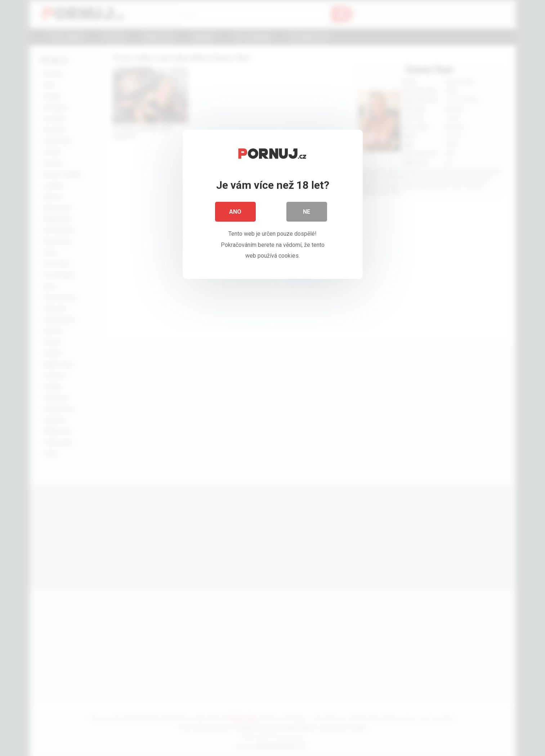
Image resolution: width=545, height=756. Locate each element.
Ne (307, 212)
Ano (236, 212)
